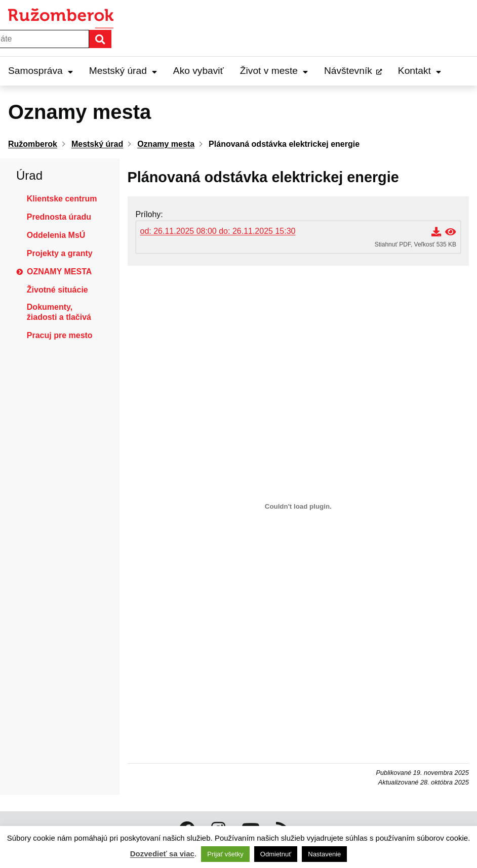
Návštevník (348, 71)
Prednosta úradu (59, 217)
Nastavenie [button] (324, 854)
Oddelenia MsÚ (56, 235)
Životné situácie (57, 290)
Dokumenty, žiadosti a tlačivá (59, 312)
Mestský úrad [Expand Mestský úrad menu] (123, 71)
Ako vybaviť (198, 71)
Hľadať (111, 39)
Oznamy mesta (59, 272)
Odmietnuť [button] (276, 854)
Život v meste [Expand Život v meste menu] (274, 71)
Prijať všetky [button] (225, 854)
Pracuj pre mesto (60, 335)
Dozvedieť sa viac (162, 854)
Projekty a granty (60, 253)
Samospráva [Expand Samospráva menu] (41, 71)
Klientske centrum (62, 199)
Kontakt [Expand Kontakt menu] (420, 71)
